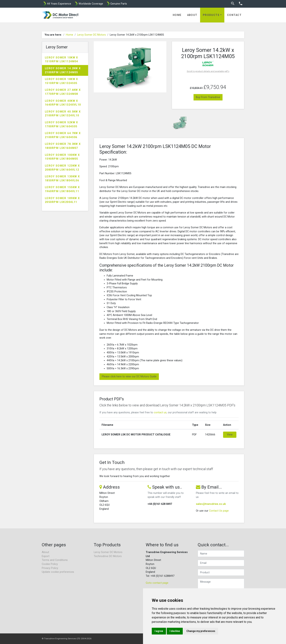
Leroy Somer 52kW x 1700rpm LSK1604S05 (61, 124)
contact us (160, 412)
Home (177, 15)
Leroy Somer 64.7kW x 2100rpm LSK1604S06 (63, 135)
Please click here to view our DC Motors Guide (129, 377)
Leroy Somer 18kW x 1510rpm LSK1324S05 (61, 81)
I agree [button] (159, 631)
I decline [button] (175, 631)
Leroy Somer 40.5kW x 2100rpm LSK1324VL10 (63, 114)
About (192, 15)
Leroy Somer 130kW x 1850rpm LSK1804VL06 (62, 179)
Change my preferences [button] (201, 631)
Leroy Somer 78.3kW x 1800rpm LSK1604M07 (63, 146)
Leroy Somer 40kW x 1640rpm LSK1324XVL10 (63, 103)
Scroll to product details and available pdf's (208, 71)
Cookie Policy (50, 564)
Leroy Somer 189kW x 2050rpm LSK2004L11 (62, 200)
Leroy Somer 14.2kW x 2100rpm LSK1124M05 (63, 70)
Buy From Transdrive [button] (208, 97)
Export (46, 556)
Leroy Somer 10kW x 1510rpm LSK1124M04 (61, 60)
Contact (234, 15)
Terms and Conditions (55, 560)
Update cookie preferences (58, 572)
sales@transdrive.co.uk (211, 504)
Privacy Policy (50, 568)
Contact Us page (219, 511)
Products (211, 15)
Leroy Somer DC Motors (91, 35)
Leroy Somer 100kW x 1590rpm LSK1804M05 (62, 157)
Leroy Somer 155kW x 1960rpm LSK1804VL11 (62, 189)
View (230, 435)
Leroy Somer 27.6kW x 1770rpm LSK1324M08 (63, 92)
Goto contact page (157, 583)
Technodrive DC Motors (108, 556)
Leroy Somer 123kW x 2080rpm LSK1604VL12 (62, 168)
